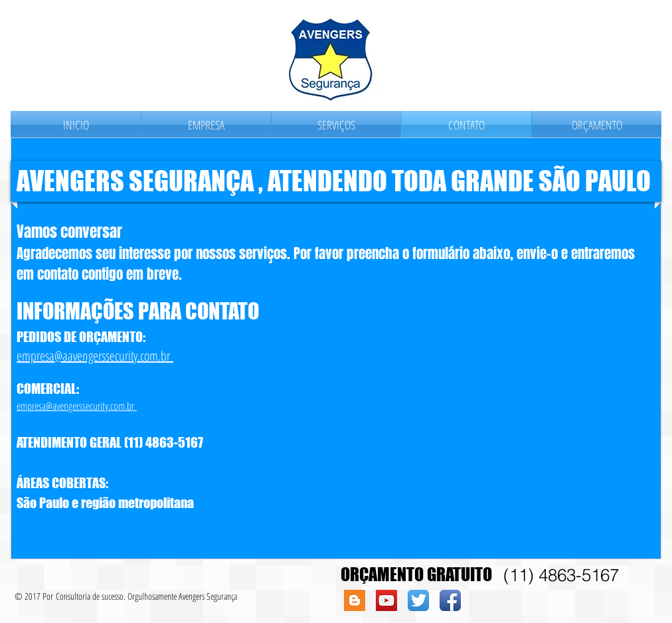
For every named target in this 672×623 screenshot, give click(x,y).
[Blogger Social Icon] (355, 600)
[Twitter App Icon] (418, 600)
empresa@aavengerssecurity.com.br (95, 356)
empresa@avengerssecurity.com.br (77, 406)
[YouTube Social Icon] (386, 600)
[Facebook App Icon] (450, 600)
